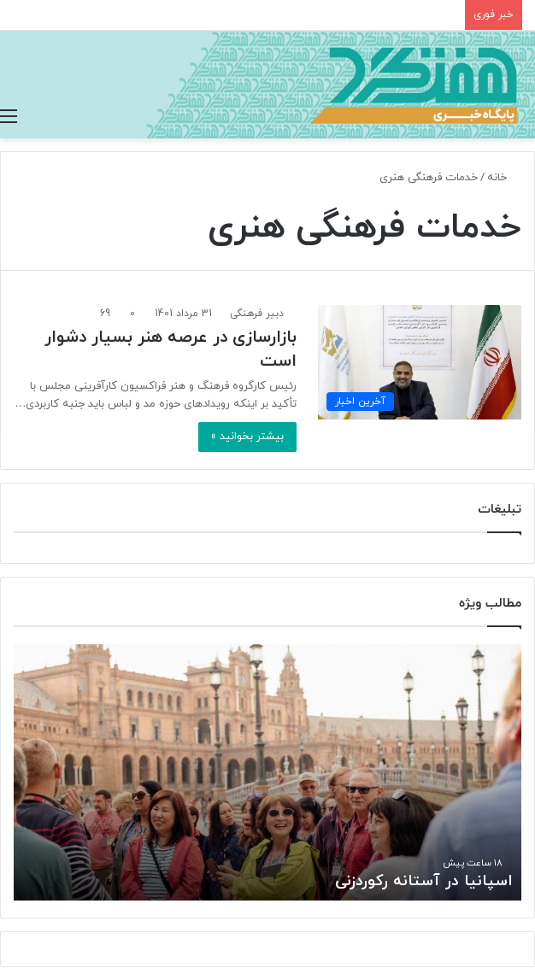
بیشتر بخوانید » (247, 437)
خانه (504, 178)
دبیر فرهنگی (257, 314)
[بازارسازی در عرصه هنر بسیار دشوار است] (420, 362)
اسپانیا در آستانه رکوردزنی (424, 881)
